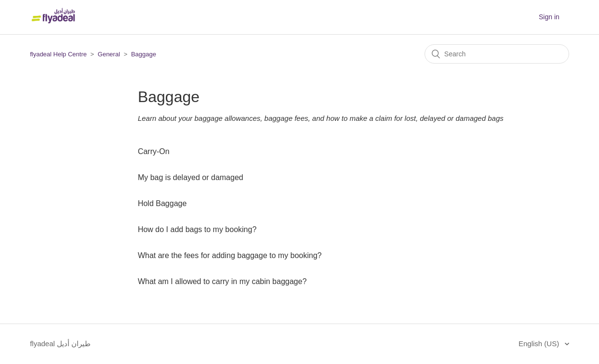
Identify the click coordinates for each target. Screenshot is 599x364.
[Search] (497, 54)
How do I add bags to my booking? (197, 229)
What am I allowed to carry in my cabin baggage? (222, 281)
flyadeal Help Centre (58, 54)
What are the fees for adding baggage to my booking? (230, 255)
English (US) (540, 344)
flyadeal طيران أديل (60, 344)
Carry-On (154, 151)
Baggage (144, 54)
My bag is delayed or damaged (191, 177)
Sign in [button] (549, 17)
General (109, 54)
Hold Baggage (162, 203)
